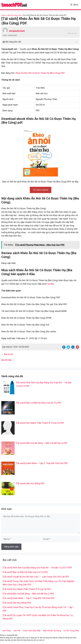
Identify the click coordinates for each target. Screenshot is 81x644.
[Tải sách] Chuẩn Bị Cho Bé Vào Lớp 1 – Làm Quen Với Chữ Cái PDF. (36, 577)
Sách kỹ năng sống (14, 15)
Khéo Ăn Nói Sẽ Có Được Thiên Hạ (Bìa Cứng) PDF (40, 73)
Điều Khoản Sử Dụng (52, 631)
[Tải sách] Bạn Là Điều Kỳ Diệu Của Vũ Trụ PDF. (39, 403)
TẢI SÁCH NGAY (41, 190)
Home (4, 15)
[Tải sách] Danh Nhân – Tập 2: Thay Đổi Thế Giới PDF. (42, 463)
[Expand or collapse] (77, 42)
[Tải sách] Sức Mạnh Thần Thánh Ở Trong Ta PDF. (40, 423)
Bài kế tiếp (6, 360)
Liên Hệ (17, 631)
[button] (41, 190)
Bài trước (9, 354)
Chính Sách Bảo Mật (32, 631)
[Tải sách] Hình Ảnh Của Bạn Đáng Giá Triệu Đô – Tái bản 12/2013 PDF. (38, 568)
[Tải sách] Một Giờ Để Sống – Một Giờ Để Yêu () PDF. (42, 443)
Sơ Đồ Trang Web (71, 631)
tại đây (50, 284)
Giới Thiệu (7, 631)
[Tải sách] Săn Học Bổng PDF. (30, 483)
